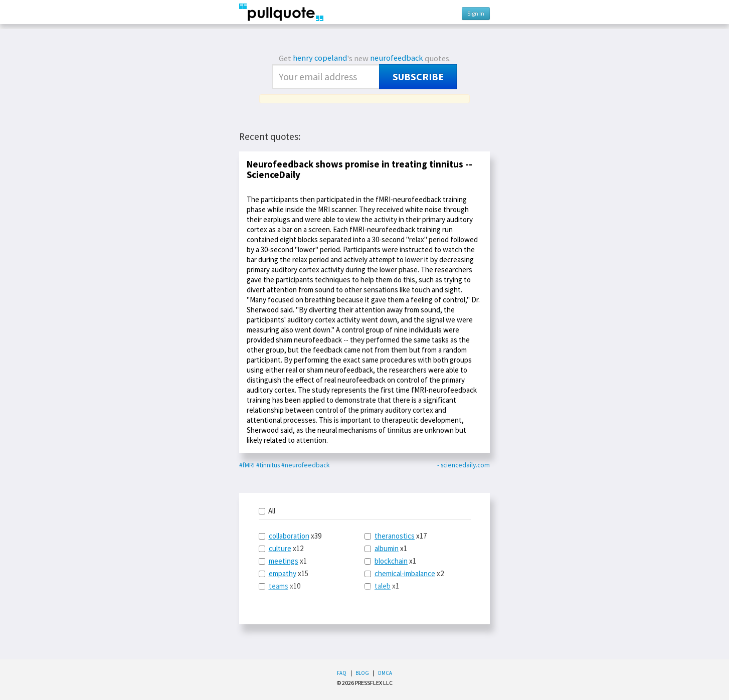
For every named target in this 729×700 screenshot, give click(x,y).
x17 (396, 536)
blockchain (391, 561)
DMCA (385, 673)
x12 (281, 548)
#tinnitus (268, 465)
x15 (284, 573)
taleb (383, 586)
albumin (387, 548)
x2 (404, 573)
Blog (362, 673)
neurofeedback (397, 58)
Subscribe (418, 77)
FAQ (342, 673)
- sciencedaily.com (464, 465)
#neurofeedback (305, 465)
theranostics (395, 536)
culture (280, 548)
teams (279, 586)
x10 (280, 586)
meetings (284, 561)
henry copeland (320, 58)
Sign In (476, 13)
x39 (290, 536)
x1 (283, 561)
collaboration (289, 536)
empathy (283, 573)
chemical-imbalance (405, 573)
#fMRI (247, 465)
